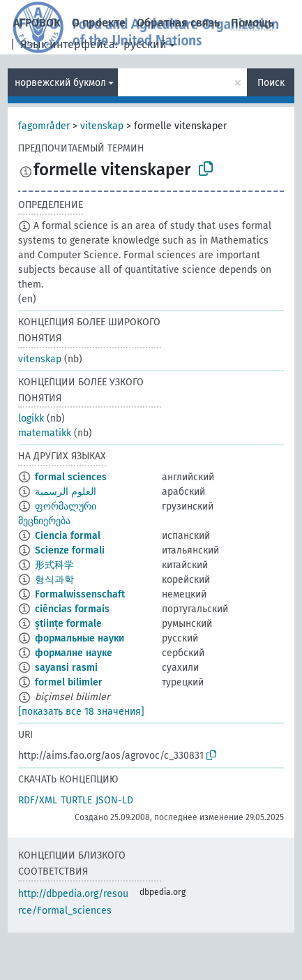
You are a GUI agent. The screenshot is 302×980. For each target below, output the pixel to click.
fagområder (44, 126)
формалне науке (74, 653)
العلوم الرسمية (66, 492)
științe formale (68, 624)
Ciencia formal (68, 536)
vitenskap (102, 126)
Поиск (271, 83)
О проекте (99, 23)
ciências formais (72, 609)
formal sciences (71, 477)
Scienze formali (70, 550)
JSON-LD (114, 800)
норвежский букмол (60, 83)
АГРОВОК (37, 23)
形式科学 (54, 565)
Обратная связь (178, 23)
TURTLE (76, 800)
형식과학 (54, 580)
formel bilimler (69, 682)
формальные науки (80, 638)
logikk (31, 418)
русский (145, 44)
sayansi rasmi (66, 668)
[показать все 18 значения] (81, 712)
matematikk (45, 433)
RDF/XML (38, 800)
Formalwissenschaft (80, 594)
